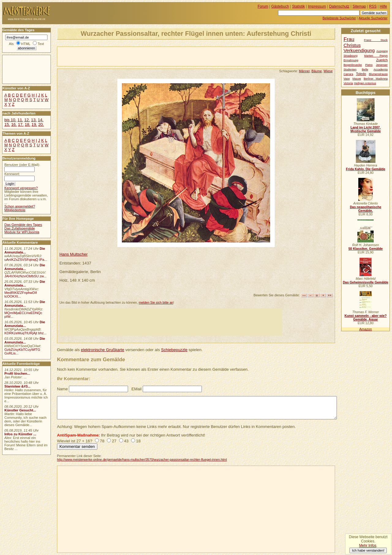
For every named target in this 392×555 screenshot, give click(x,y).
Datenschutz (339, 6)
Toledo (361, 74)
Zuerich (382, 60)
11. (20, 120)
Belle (365, 69)
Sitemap (359, 6)
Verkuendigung (359, 50)
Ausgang (382, 51)
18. (28, 124)
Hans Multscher (73, 254)
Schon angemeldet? (20, 206)
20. (41, 124)
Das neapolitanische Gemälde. (366, 209)
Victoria (348, 83)
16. (14, 124)
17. (21, 124)
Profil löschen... (17, 373)
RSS (373, 6)
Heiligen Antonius (365, 83)
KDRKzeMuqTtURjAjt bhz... (25, 333)
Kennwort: (12, 174)
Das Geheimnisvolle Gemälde (366, 282)
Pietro (369, 65)
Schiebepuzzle (174, 350)
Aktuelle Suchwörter (373, 18)
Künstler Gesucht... (20, 410)
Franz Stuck (376, 40)
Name (62, 389)
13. (34, 120)
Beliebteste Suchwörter (339, 18)
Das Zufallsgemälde (20, 228)
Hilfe (383, 6)
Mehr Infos (367, 546)
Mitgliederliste (15, 210)
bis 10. (10, 120)
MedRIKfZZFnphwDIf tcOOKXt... (21, 294)
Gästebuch (280, 6)
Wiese (328, 71)
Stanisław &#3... (17, 386)
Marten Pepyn (376, 56)
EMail (136, 389)
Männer (304, 71)
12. (27, 120)
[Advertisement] (129, 56)
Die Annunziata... (25, 250)
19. (34, 124)
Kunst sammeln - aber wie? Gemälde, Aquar (366, 317)
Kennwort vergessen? (21, 188)
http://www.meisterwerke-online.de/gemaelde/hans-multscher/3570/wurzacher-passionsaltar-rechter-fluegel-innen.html (142, 459)
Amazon (366, 329)
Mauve (357, 79)
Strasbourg (351, 56)
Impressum (317, 6)
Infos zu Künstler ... (20, 434)
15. (7, 124)
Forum (263, 6)
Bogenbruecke (353, 65)
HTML (26, 44)
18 (138, 441)
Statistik (299, 6)
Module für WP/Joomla (22, 232)
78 (102, 441)
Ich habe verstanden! (368, 550)
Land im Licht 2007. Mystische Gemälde (366, 129)
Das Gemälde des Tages (23, 225)
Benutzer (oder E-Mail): (22, 165)
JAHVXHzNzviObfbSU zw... (25, 276)
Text (41, 44)
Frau (349, 39)
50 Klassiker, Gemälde (366, 249)
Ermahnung (351, 60)
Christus (352, 45)
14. (40, 120)
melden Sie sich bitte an (156, 302)
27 (114, 441)
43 (126, 441)
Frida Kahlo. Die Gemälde (366, 169)
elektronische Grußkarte (103, 350)
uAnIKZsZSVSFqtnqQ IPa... (26, 260)
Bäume (317, 71)
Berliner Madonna (375, 79)
